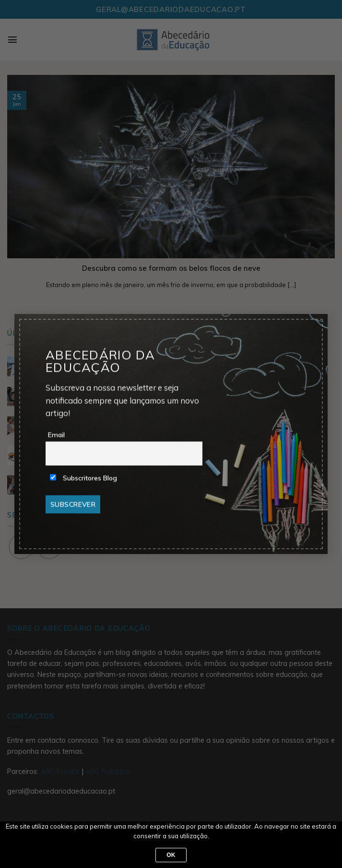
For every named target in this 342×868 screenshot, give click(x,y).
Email (56, 434)
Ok (171, 855)
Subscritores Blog (83, 478)
